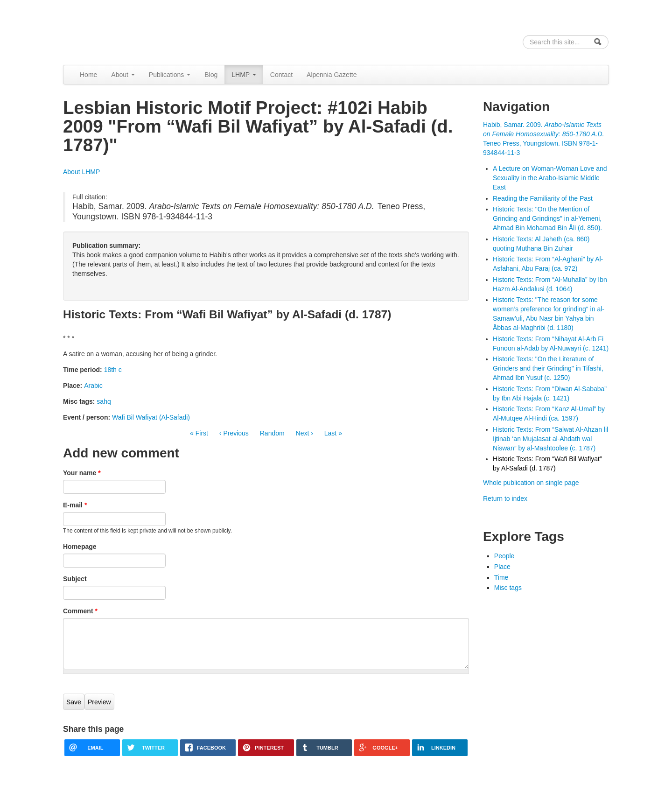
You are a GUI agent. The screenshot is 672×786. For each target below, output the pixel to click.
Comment (80, 611)
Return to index (505, 498)
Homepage (80, 547)
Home (88, 75)
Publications (170, 75)
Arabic (93, 386)
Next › (304, 433)
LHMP (244, 75)
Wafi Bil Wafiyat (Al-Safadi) (151, 417)
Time (501, 577)
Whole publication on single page (531, 483)
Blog (211, 75)
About (123, 75)
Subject (75, 579)
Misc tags (508, 588)
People (504, 556)
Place (502, 567)
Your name (82, 473)
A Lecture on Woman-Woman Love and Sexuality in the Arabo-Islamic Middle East (550, 178)
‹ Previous (234, 433)
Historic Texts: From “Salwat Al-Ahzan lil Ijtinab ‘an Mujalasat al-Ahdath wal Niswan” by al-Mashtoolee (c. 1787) (550, 439)
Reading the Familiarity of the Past (543, 198)
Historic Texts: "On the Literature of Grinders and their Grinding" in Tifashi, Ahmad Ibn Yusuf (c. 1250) (548, 368)
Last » (333, 433)
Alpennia (111, 31)
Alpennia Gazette (332, 75)
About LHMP (81, 172)
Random (272, 433)
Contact (281, 75)
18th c (113, 370)
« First (199, 433)
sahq (104, 401)
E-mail (75, 505)
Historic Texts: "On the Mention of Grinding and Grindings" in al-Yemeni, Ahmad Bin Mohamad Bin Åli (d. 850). (547, 218)
